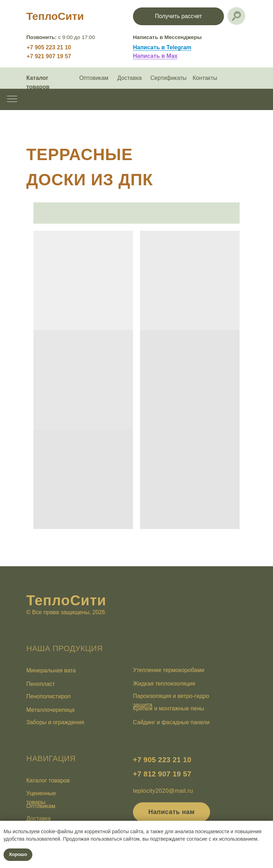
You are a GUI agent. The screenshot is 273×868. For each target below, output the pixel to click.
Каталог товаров (48, 780)
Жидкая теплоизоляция (164, 684)
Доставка (130, 78)
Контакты (205, 78)
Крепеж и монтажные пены (168, 708)
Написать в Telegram (162, 47)
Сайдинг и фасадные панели (171, 722)
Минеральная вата (51, 670)
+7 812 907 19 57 (162, 774)
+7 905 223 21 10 (49, 47)
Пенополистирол (49, 696)
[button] (178, 16)
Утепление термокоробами (169, 670)
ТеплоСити (55, 16)
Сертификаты (168, 78)
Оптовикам (94, 78)
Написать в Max (155, 56)
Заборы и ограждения (55, 722)
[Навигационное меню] (12, 99)
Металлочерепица (50, 710)
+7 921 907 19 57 (49, 56)
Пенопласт (41, 684)
